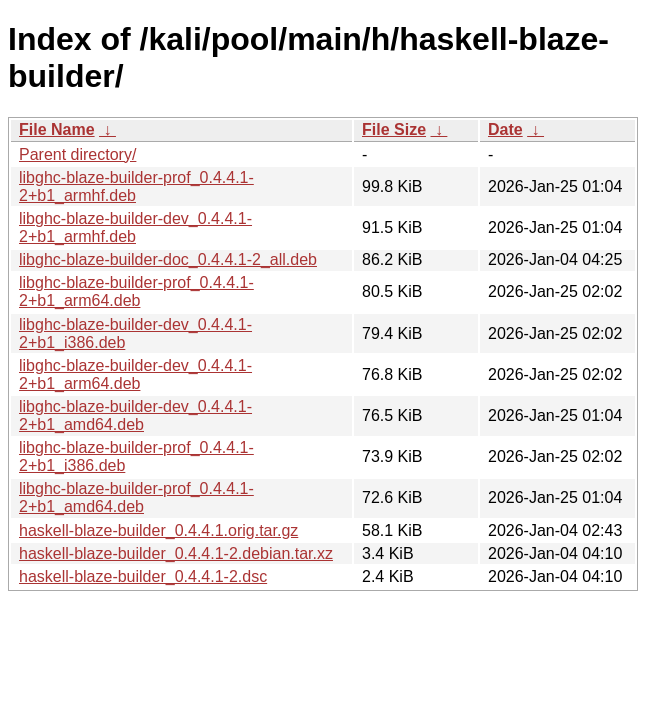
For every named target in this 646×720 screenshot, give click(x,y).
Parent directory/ (77, 154)
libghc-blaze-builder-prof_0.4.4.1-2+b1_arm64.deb (136, 291)
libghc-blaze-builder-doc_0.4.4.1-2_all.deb (168, 259)
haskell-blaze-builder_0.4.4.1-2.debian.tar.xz (176, 553)
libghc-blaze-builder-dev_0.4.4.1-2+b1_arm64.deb (135, 374)
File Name (57, 129)
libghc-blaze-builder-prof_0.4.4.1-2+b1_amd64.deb (136, 497)
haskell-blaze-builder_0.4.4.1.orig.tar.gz (158, 530)
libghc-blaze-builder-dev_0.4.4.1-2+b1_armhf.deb (135, 227)
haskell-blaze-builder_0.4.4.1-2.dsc (143, 576)
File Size (394, 129)
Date (505, 129)
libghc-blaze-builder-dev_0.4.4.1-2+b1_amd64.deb (135, 415)
